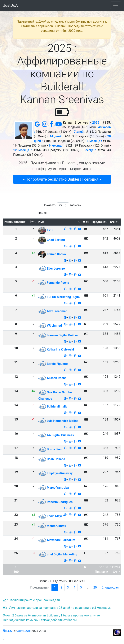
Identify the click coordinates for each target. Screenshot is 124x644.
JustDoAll (11, 5)
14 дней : (57, 136)
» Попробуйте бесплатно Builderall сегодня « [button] (62, 179)
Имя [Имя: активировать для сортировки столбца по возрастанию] (41, 222)
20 (95, 587)
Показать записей (62, 205)
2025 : (97, 123)
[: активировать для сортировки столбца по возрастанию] (33, 222)
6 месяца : (57, 146)
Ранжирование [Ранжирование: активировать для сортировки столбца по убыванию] (15, 222)
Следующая (110, 587)
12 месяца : (22, 150)
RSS (7, 631)
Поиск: (62, 213)
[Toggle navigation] (116, 5)
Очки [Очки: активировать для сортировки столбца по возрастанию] (114, 222)
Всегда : (90, 150)
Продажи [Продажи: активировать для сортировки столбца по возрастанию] (98, 222)
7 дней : (80, 132)
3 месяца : (94, 141)
